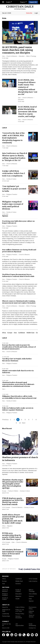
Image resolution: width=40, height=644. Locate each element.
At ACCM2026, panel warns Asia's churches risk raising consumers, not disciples (18, 50)
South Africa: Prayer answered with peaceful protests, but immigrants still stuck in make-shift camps (13, 519)
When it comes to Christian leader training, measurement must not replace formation (19, 302)
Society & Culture (11, 179)
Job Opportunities (20, 625)
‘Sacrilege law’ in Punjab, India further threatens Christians (17, 360)
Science (31, 596)
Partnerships (6, 616)
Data (13, 542)
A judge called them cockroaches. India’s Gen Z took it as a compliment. (13, 173)
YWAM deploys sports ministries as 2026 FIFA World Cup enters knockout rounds (13, 501)
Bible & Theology (31, 56)
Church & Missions (12, 56)
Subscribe (29, 13)
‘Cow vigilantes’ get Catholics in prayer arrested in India (14, 189)
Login (36, 13)
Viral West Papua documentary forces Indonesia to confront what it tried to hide (18, 275)
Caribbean (22, 333)
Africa (4, 333)
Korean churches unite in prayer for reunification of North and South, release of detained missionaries (19, 347)
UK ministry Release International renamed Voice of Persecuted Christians (13, 553)
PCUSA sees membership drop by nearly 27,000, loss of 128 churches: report (12, 536)
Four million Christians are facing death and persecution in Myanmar (19, 251)
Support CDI (33, 2)
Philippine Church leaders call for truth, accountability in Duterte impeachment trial (19, 397)
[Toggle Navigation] (4, 2)
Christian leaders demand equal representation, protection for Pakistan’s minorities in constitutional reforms (18, 384)
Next (24, 423)
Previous (5, 420)
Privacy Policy (20, 614)
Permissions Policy (33, 608)
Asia (3, 56)
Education (22, 56)
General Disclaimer (19, 617)
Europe (10, 333)
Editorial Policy (31, 612)
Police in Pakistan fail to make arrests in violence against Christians (18, 409)
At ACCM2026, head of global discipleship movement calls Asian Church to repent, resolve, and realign (27, 112)
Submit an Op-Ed (7, 625)
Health (17, 599)
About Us (5, 607)
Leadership (6, 614)
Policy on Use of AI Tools (20, 610)
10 (20, 423)
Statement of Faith (6, 610)
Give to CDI (6, 628)
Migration (10, 526)
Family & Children (13, 491)
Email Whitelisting (32, 625)
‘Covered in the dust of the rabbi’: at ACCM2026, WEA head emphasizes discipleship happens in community (13, 138)
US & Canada (6, 507)
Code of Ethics (20, 607)
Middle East (30, 333)
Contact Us (32, 628)
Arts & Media (33, 594)
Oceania (18, 584)
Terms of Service (31, 616)
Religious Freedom (12, 194)
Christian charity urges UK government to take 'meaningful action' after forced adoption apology (13, 484)
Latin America (33, 581)
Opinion (31, 601)
